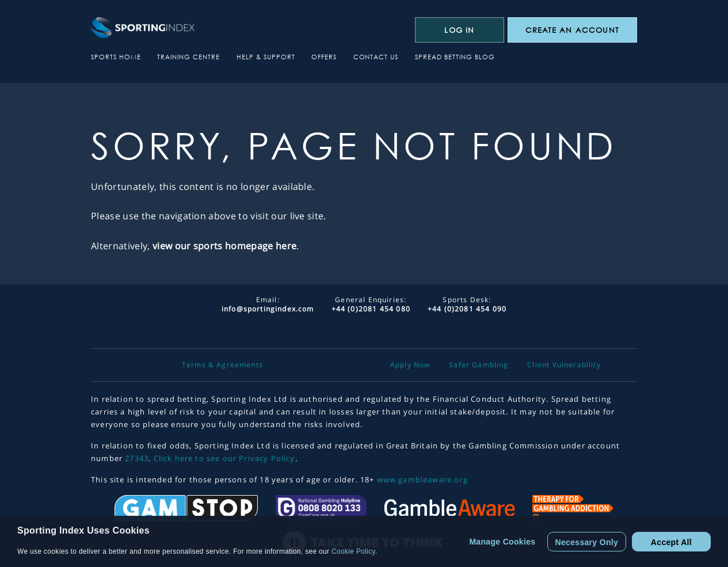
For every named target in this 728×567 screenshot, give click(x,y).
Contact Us (376, 57)
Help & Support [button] (266, 57)
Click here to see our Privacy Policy (224, 458)
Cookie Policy (353, 551)
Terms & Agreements (222, 365)
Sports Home (116, 57)
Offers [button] (324, 57)
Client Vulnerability (564, 365)
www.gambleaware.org (422, 480)
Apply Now (410, 365)
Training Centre (188, 57)
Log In (459, 30)
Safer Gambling (479, 365)
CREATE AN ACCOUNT (572, 30)
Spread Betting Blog (455, 57)
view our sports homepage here (224, 246)
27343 (137, 458)
